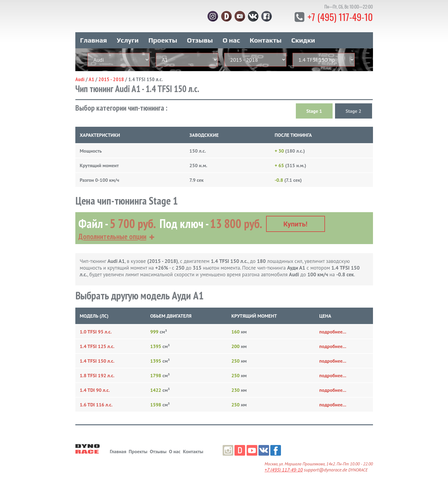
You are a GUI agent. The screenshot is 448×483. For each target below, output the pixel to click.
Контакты (266, 39)
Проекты (163, 39)
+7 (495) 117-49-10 (339, 17)
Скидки (303, 39)
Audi (80, 78)
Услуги (128, 39)
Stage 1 (314, 110)
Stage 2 (354, 110)
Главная (94, 39)
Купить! (295, 222)
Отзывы (200, 39)
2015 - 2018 (111, 78)
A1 (91, 78)
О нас (231, 39)
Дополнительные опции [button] (112, 235)
